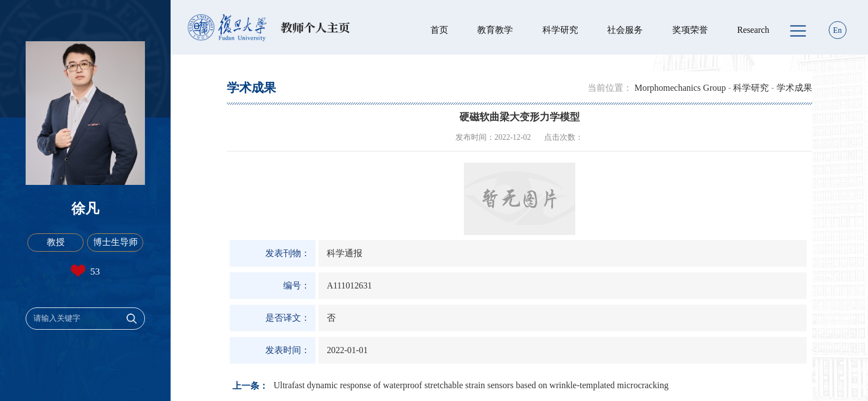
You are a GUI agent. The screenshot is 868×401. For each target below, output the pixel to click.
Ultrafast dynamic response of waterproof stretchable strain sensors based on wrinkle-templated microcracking (471, 385)
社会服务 (625, 30)
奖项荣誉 (690, 30)
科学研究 (560, 30)
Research (753, 30)
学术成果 (794, 88)
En (837, 30)
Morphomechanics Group (680, 88)
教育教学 (495, 30)
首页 (439, 30)
